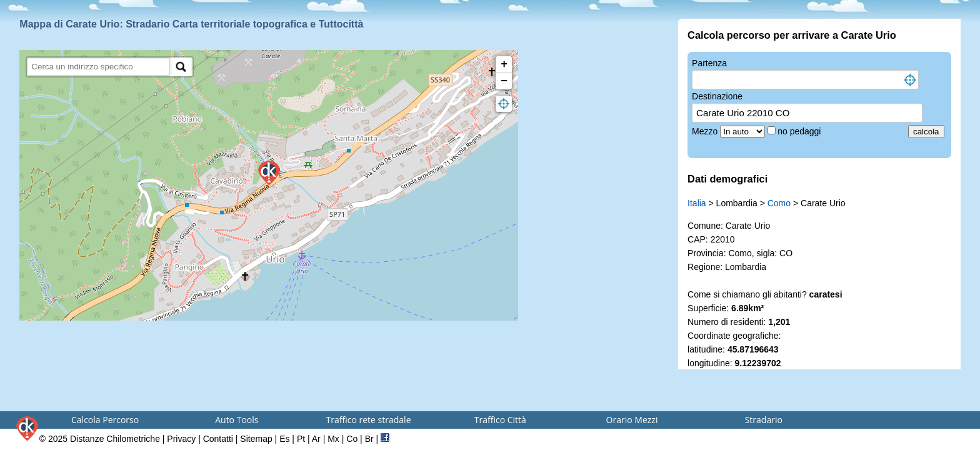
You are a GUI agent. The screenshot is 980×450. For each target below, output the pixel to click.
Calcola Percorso (105, 420)
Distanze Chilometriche (115, 439)
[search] (98, 67)
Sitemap (256, 439)
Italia (697, 203)
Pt (301, 439)
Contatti (218, 439)
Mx (333, 439)
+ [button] (504, 64)
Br (369, 439)
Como (779, 203)
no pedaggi (800, 131)
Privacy (181, 439)
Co (352, 439)
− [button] (504, 81)
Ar (316, 439)
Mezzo (706, 131)
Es (284, 439)
